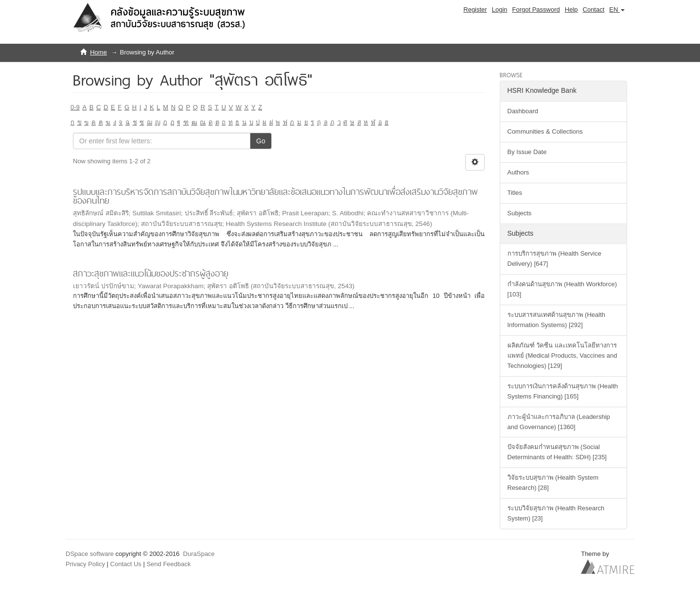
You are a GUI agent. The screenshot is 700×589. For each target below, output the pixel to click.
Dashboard (523, 111)
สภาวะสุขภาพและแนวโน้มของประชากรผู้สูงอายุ (151, 273)
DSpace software (90, 554)
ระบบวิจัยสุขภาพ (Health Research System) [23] (556, 513)
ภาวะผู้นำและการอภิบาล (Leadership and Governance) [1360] (559, 422)
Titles (515, 193)
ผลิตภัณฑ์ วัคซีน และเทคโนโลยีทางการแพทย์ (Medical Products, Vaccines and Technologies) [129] (562, 355)
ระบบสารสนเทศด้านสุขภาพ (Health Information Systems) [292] (557, 320)
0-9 (75, 107)
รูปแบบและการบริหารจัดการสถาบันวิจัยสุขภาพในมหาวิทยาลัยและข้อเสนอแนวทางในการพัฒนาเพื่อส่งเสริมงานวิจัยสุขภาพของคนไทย (275, 196)
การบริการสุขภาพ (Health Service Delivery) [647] (554, 259)
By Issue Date (527, 152)
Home (98, 52)
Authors (518, 172)
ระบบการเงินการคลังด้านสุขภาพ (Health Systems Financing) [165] (563, 391)
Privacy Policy (85, 564)
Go (261, 141)
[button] (617, 10)
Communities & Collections (545, 131)
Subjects (520, 213)
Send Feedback (168, 564)
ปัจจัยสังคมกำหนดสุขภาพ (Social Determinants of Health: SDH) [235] (557, 452)
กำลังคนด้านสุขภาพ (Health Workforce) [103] (562, 289)
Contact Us (126, 564)
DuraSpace (199, 554)
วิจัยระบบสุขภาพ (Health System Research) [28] (553, 483)
